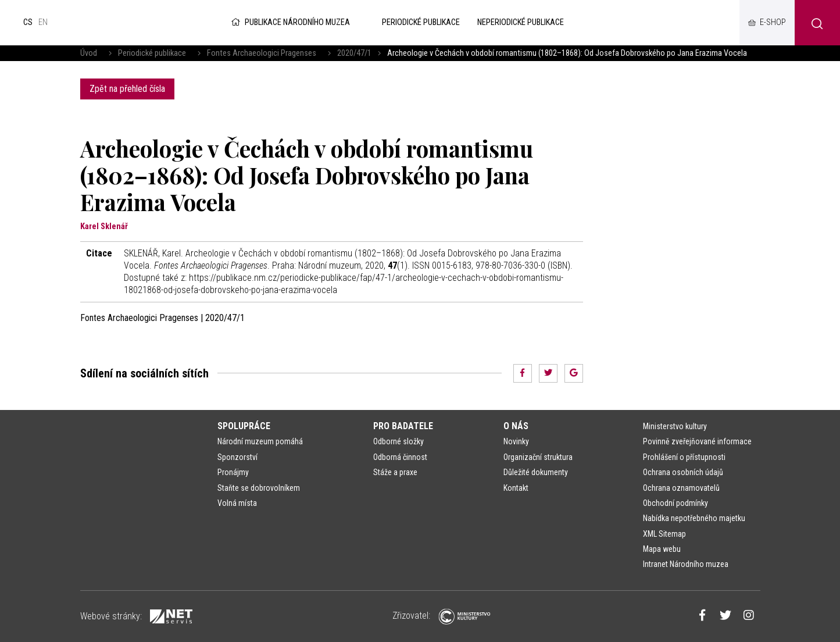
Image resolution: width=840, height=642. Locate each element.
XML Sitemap (664, 534)
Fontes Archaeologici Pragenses (262, 53)
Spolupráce (244, 426)
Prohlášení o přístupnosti (684, 457)
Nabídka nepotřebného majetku (694, 518)
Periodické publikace (152, 53)
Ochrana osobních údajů (683, 472)
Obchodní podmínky (675, 503)
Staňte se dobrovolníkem (259, 488)
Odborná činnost (400, 457)
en (43, 22)
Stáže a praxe (395, 472)
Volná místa (237, 503)
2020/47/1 (354, 53)
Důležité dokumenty (536, 472)
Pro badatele (403, 426)
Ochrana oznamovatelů (681, 488)
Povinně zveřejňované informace (697, 441)
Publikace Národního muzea (289, 22)
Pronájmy (233, 472)
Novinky (516, 441)
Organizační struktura (538, 457)
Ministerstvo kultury (675, 426)
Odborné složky (398, 441)
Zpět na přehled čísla (127, 89)
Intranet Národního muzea (686, 564)
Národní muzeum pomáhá (260, 441)
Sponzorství (237, 457)
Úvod (89, 53)
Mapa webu (662, 549)
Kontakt (516, 488)
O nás (516, 426)
